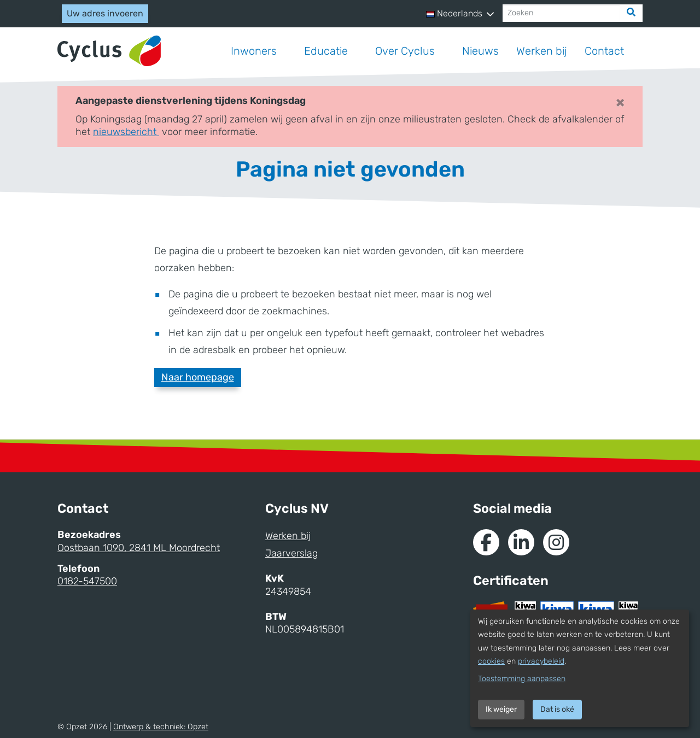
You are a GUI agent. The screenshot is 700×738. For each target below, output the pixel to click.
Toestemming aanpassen (522, 679)
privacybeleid (541, 661)
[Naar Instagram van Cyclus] (556, 542)
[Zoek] (631, 13)
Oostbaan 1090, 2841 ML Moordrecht (139, 548)
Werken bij (542, 51)
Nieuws (480, 51)
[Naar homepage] (109, 51)
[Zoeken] (561, 13)
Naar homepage (198, 377)
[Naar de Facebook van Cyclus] (486, 542)
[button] (460, 14)
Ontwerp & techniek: (161, 727)
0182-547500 (87, 581)
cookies (491, 661)
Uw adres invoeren (105, 13)
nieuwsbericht (126, 132)
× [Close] (620, 102)
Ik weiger (501, 709)
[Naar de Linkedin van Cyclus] (521, 542)
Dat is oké (557, 709)
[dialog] (580, 668)
